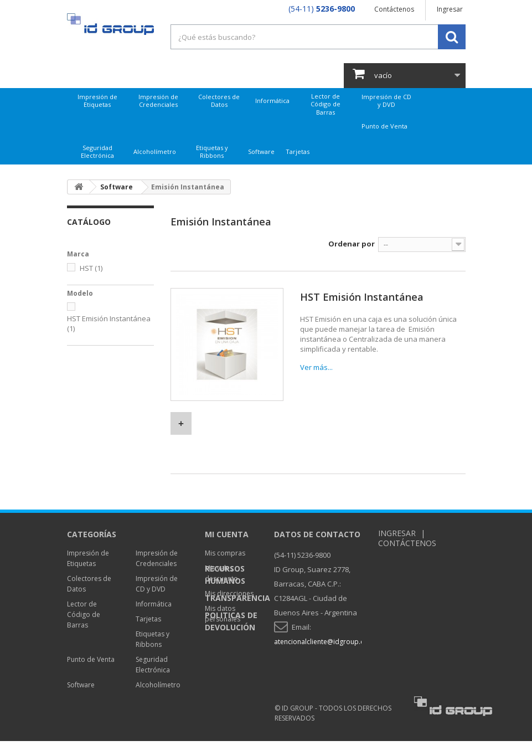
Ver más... (316, 367)
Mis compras (225, 553)
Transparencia (237, 669)
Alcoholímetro (155, 151)
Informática (272, 101)
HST (91, 268)
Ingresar (450, 9)
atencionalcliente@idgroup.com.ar (328, 642)
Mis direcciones (229, 593)
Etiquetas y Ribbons (212, 151)
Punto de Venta (384, 126)
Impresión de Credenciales (158, 101)
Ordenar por (352, 244)
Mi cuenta (227, 534)
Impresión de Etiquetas (97, 101)
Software (261, 151)
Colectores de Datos (219, 101)
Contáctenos (394, 9)
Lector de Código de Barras (326, 104)
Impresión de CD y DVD (386, 101)
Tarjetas (298, 151)
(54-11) (322, 9)
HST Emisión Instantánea (362, 297)
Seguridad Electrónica (97, 151)
